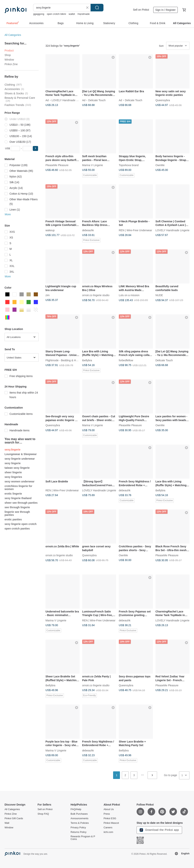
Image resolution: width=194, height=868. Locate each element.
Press (107, 814)
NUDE (159, 295)
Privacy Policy (78, 828)
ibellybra (87, 360)
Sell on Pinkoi (141, 10)
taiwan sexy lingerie (17, 468)
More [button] (8, 214)
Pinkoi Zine (11, 64)
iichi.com (108, 832)
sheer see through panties (21, 503)
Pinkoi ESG (110, 818)
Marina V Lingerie (93, 165)
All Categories (13, 35)
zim (48, 295)
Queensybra (163, 100)
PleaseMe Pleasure (57, 165)
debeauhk (88, 230)
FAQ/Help (76, 809)
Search (97, 8)
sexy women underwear (20, 481)
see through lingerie (17, 507)
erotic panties (13, 519)
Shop (8, 55)
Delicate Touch (97, 100)
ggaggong (39, 14)
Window (9, 60)
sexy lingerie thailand (18, 498)
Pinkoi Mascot (111, 823)
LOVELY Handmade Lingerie (68, 100)
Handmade (84, 14)
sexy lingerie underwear (20, 459)
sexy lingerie (13, 463)
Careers (108, 828)
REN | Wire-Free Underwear (135, 230)
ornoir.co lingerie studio (96, 295)
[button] (35, 148)
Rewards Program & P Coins (83, 838)
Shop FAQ (43, 814)
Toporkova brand (129, 165)
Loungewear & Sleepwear (21, 454)
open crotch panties (17, 529)
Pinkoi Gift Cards (14, 818)
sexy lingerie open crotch (21, 524)
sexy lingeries (13, 477)
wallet (72, 14)
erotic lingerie (13, 494)
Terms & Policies (80, 823)
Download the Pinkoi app (159, 830)
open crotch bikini (56, 14)
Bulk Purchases (79, 814)
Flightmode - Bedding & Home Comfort (68, 360)
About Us (109, 809)
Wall (7, 823)
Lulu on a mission (129, 295)
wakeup (50, 230)
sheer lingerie (13, 472)
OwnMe (160, 165)
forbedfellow (126, 360)
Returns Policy (79, 832)
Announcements (80, 818)
